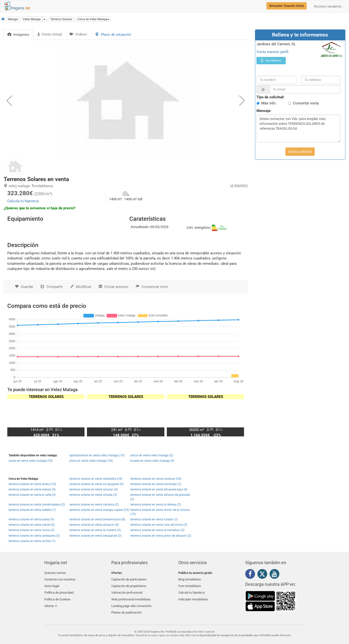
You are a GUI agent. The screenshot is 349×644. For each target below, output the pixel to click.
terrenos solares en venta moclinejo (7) (156, 484)
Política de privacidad (59, 590)
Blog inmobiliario (190, 579)
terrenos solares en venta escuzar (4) (94, 489)
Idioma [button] (51, 602)
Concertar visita (306, 103)
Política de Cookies (57, 596)
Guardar (24, 287)
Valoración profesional (127, 590)
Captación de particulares (129, 579)
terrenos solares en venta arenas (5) (32, 489)
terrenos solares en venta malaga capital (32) (99, 510)
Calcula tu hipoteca (23, 201)
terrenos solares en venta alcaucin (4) (94, 525)
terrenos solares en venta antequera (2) (34, 536)
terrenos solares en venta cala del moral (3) (159, 525)
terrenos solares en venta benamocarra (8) (97, 519)
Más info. (269, 103)
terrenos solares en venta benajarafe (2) (95, 536)
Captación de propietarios (129, 584)
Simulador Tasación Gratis (287, 6)
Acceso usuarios (328, 6)
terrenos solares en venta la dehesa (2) (156, 505)
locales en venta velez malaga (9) (152, 461)
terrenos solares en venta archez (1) (32, 541)
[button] (93, 19)
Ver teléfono (271, 61)
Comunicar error (152, 287)
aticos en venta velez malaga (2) (152, 455)
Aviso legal (52, 584)
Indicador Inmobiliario (193, 596)
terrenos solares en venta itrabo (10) (32, 484)
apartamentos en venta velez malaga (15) (97, 455)
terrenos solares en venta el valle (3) (32, 495)
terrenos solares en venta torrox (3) (31, 530)
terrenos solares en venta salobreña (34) (96, 479)
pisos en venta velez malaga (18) (91, 461)
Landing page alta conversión (131, 602)
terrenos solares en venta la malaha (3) (95, 530)
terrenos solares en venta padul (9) (31, 519)
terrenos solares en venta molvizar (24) (156, 479)
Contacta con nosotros (60, 579)
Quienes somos (55, 573)
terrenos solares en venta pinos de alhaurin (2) (161, 536)
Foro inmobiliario (190, 584)
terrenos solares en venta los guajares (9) (96, 484)
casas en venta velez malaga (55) (31, 461)
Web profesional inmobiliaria (131, 596)
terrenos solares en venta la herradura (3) (157, 530)
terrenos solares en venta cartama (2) (94, 505)
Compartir (52, 287)
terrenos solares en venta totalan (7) (154, 519)
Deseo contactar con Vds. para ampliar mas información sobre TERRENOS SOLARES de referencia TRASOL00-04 (298, 129)
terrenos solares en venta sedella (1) (32, 510)
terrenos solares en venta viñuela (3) (93, 495)
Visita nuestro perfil (272, 52)
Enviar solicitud (300, 152)
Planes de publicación (126, 607)
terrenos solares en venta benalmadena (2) (37, 505)
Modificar (81, 287)
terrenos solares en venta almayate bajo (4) (159, 489)
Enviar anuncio (113, 287)
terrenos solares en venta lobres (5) (32, 525)
